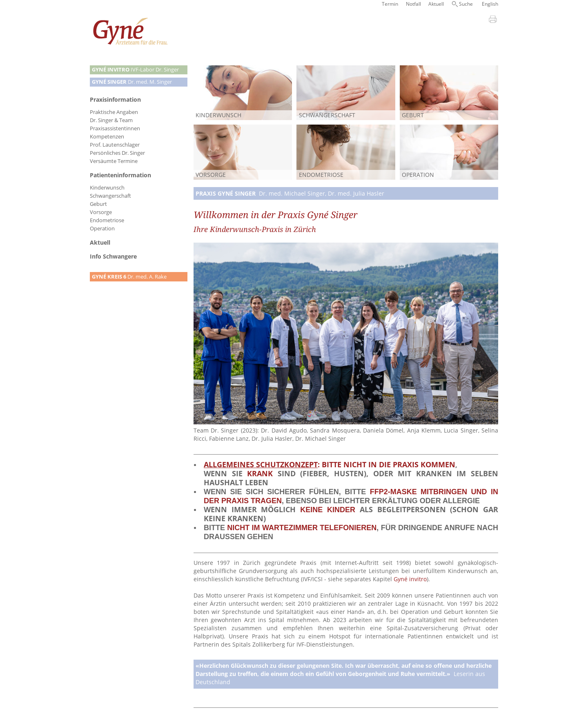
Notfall (413, 4)
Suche (466, 4)
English (490, 4)
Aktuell (436, 4)
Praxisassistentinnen (115, 128)
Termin (390, 4)
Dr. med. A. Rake (129, 277)
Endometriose (107, 220)
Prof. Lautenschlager (115, 145)
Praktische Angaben (114, 112)
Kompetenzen (107, 137)
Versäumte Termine (114, 161)
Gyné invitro (410, 579)
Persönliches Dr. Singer (117, 153)
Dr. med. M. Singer (132, 82)
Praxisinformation (115, 99)
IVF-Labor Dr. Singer (135, 70)
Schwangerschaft (110, 196)
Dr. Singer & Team (111, 120)
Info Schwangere (113, 256)
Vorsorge (101, 212)
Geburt (98, 204)
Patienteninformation (120, 175)
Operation (102, 229)
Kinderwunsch (107, 188)
